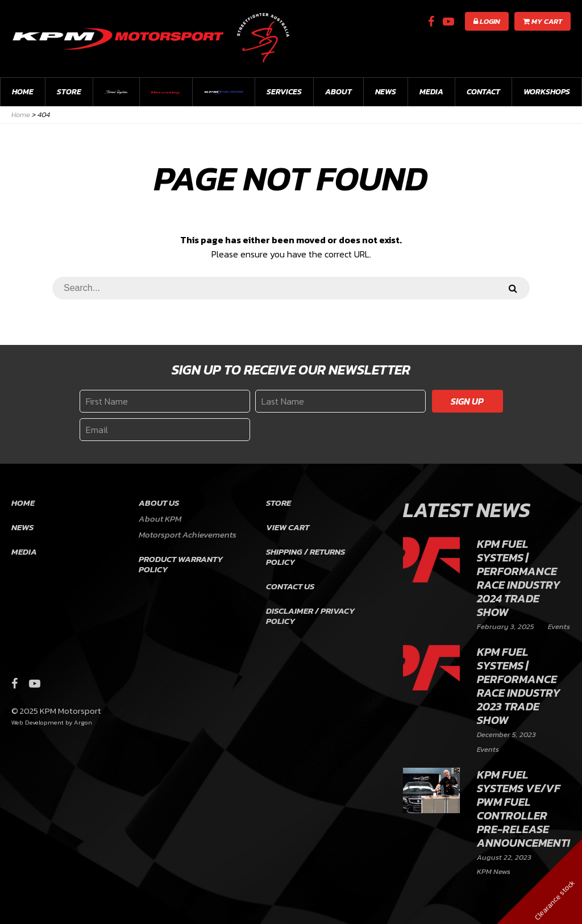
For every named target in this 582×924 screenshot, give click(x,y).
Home (23, 92)
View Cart (288, 527)
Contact (483, 92)
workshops (547, 92)
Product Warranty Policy (181, 564)
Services (284, 92)
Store (69, 92)
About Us (159, 503)
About (338, 92)
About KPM (160, 519)
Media (431, 92)
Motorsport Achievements (188, 534)
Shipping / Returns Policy (305, 557)
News (386, 92)
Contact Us (290, 586)
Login (487, 21)
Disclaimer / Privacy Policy (310, 616)
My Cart (542, 21)
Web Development (38, 722)
